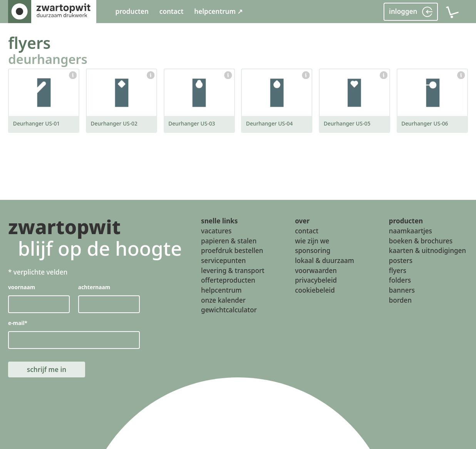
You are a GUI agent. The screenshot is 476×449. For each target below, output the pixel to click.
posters (401, 261)
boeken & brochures (421, 241)
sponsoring (313, 251)
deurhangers (48, 59)
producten (132, 11)
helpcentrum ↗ (218, 11)
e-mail (18, 323)
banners (402, 290)
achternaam (94, 287)
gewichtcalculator (229, 310)
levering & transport (233, 271)
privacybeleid (316, 281)
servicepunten (223, 261)
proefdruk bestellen (232, 251)
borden (400, 300)
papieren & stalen (229, 241)
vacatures (216, 231)
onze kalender (223, 300)
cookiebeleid (315, 290)
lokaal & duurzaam (324, 261)
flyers (29, 43)
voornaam (22, 287)
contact (172, 11)
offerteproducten (228, 281)
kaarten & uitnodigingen (427, 251)
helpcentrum (221, 290)
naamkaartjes (411, 231)
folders (400, 281)
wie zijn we (312, 241)
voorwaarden (316, 271)
